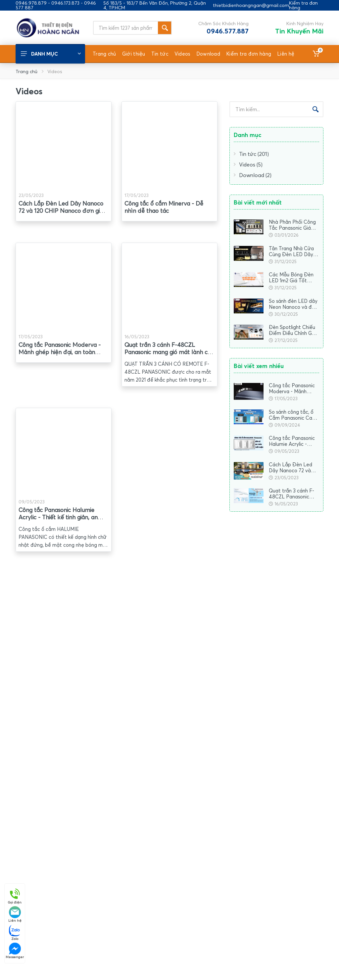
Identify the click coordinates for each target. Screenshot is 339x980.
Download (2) (253, 175)
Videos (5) (248, 164)
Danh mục (51, 54)
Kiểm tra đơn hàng (303, 5)
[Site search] (125, 28)
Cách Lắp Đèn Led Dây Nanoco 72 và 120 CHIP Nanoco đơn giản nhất (62, 211)
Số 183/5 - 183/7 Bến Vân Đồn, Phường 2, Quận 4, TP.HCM (155, 5)
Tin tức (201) (251, 154)
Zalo (15, 933)
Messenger (15, 951)
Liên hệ (15, 914)
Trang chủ (26, 71)
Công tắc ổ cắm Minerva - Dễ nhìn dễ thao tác (164, 207)
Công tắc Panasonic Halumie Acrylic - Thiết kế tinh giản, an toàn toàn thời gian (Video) (58, 517)
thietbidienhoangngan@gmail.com (251, 5)
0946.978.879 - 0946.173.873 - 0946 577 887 (56, 5)
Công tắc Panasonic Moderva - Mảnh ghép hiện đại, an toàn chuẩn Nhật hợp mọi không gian (62, 352)
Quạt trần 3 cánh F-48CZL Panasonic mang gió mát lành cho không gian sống (169, 352)
